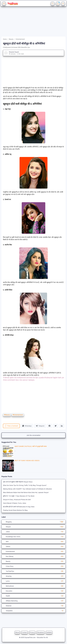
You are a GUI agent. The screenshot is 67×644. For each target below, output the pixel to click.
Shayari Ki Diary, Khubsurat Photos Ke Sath (17, 500)
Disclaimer (41, 632)
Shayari (33, 527)
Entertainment (18, 415)
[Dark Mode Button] (63, 4)
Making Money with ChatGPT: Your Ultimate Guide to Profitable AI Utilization (27, 489)
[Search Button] (53, 4)
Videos (33, 546)
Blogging (33, 522)
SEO (33, 542)
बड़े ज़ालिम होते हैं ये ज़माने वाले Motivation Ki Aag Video (19, 507)
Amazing (33, 576)
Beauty (7, 415)
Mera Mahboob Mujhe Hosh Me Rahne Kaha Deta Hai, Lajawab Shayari (26, 492)
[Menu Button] (4, 4)
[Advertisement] (33, 23)
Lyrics (33, 581)
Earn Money (33, 556)
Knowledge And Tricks (33, 537)
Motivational (33, 586)
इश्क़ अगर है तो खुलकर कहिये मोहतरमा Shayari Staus (18, 482)
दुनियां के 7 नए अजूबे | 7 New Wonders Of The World (19, 496)
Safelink (49, 632)
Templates (33, 611)
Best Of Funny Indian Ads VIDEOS (27, 461)
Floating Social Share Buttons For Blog (15, 510)
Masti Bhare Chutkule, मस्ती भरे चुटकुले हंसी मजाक (31, 446)
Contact (24, 632)
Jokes (33, 532)
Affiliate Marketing (33, 601)
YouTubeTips (33, 571)
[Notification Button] (58, 4)
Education (33, 591)
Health (33, 596)
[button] (27, 426)
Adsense (33, 606)
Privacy (32, 632)
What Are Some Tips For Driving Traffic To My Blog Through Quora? (25, 485)
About (17, 632)
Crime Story (33, 566)
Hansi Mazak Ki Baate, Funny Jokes (15, 503)
